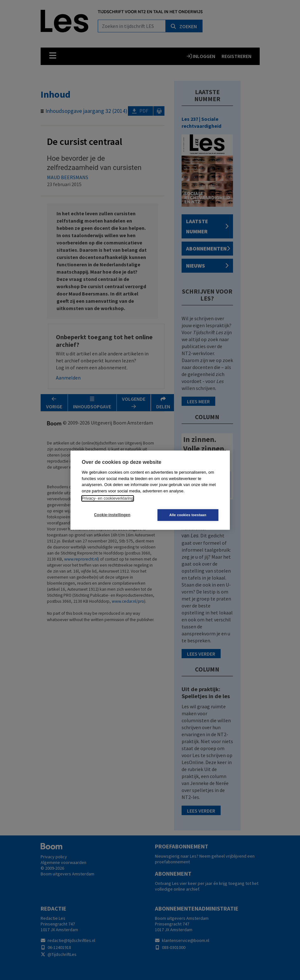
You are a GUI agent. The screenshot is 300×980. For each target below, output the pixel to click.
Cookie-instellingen (112, 515)
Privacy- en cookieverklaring (108, 498)
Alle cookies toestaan (188, 515)
